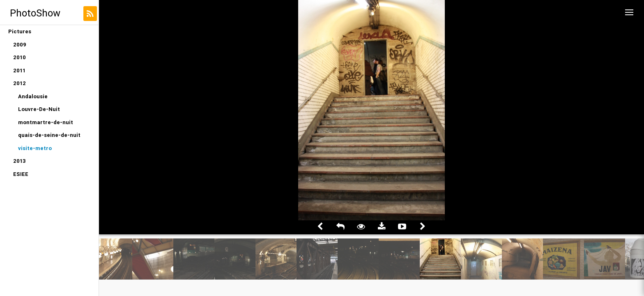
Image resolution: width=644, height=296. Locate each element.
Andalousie (33, 96)
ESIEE (21, 174)
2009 (20, 45)
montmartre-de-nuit (46, 122)
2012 (20, 83)
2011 (19, 71)
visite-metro (35, 148)
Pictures (20, 31)
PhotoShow (35, 13)
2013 (20, 161)
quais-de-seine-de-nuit (49, 135)
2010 (20, 57)
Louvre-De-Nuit (39, 109)
